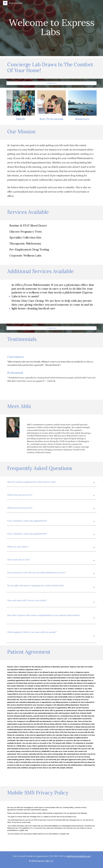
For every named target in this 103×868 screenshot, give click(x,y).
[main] (52, 28)
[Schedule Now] (52, 328)
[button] (94, 483)
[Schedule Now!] (52, 83)
